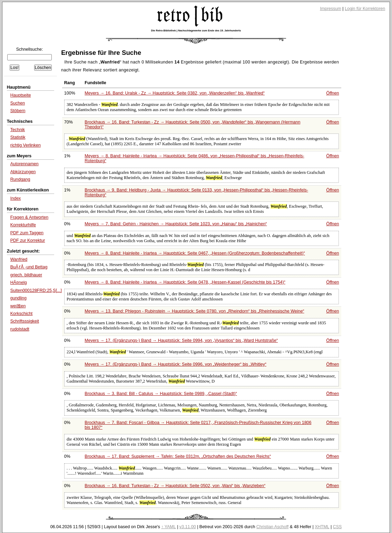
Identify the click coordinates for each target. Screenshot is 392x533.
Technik (18, 130)
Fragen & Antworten (29, 217)
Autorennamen (24, 164)
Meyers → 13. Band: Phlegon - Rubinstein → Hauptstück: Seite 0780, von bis (194, 311)
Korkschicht (22, 314)
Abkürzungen (23, 172)
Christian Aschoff (272, 527)
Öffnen (332, 93)
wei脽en (18, 306)
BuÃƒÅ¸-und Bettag (29, 267)
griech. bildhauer (26, 275)
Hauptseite (21, 95)
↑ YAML (169, 527)
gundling (18, 298)
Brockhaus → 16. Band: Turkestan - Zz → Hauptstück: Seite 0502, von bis (175, 486)
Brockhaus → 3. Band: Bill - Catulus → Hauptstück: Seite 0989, (161, 394)
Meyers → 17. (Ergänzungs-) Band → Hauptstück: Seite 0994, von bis (181, 340)
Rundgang (20, 179)
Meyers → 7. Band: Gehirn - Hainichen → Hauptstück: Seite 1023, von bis (176, 224)
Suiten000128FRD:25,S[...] (36, 290)
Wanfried (19, 259)
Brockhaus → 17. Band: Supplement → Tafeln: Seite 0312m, (178, 456)
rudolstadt (20, 329)
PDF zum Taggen (27, 233)
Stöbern (18, 111)
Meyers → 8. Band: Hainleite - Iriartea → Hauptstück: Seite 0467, (195, 253)
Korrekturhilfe (23, 225)
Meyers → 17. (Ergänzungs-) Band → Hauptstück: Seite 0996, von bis (175, 364)
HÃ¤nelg (19, 283)
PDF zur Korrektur (28, 240)
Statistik (18, 137)
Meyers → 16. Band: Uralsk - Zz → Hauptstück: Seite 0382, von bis (175, 93)
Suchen (18, 103)
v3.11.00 (188, 527)
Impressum (331, 9)
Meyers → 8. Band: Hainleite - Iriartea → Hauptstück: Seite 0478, (185, 282)
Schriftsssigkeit (25, 321)
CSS (337, 527)
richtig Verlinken (26, 145)
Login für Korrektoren (365, 9)
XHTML (322, 527)
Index (16, 198)
